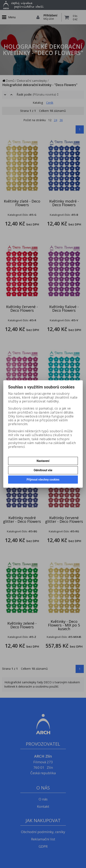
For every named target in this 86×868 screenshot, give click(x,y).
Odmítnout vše (43, 470)
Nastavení (43, 461)
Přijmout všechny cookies (43, 480)
